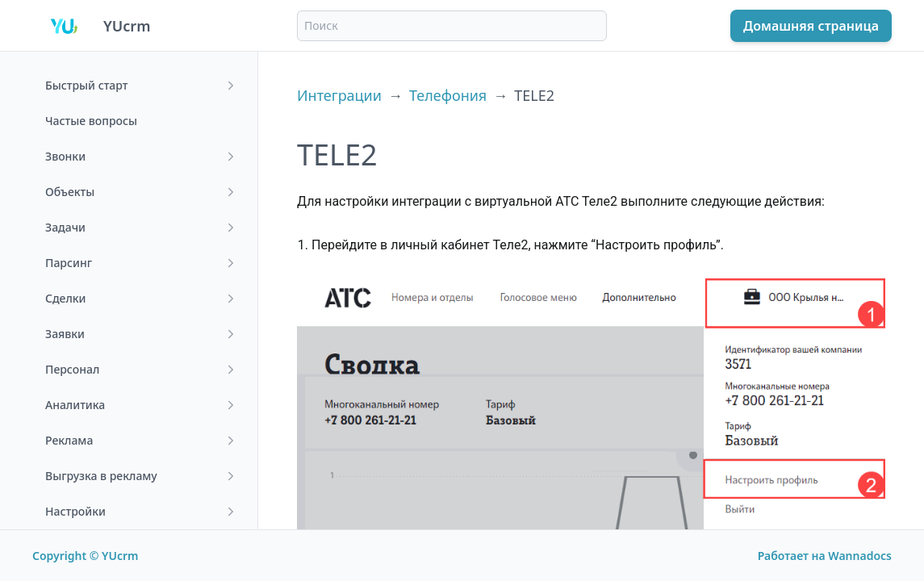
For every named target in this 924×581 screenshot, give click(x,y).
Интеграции (339, 95)
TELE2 (534, 95)
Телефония (448, 95)
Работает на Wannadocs (825, 556)
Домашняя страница (811, 26)
